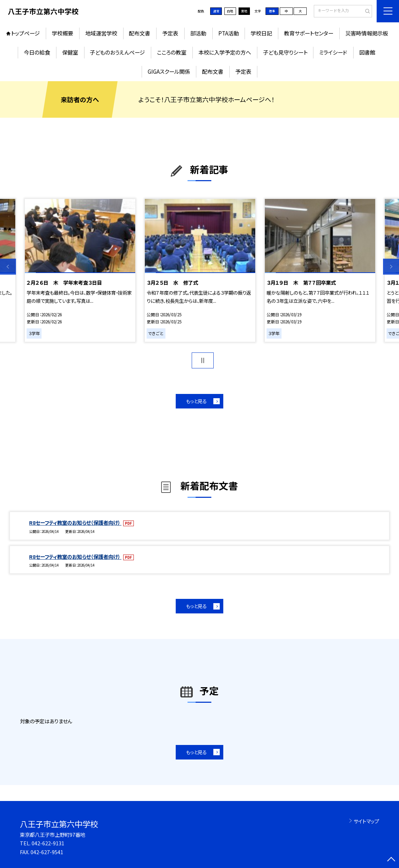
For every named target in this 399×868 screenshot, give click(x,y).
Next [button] (391, 267)
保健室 (70, 52)
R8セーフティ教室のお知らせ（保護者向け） (75, 522)
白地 (230, 11)
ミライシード (333, 52)
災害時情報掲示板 (367, 33)
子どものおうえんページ (117, 52)
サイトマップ (366, 821)
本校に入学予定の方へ (225, 52)
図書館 (367, 52)
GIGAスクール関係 (169, 71)
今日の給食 (37, 52)
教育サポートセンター (309, 33)
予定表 (170, 33)
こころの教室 (172, 52)
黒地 (244, 11)
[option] (80, 270)
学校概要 (62, 33)
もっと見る (196, 401)
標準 (272, 11)
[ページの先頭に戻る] (391, 860)
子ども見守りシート (285, 52)
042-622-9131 (48, 843)
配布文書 (140, 33)
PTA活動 (229, 33)
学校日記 (261, 33)
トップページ (25, 33)
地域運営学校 (101, 33)
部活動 (198, 33)
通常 (216, 11)
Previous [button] (8, 267)
